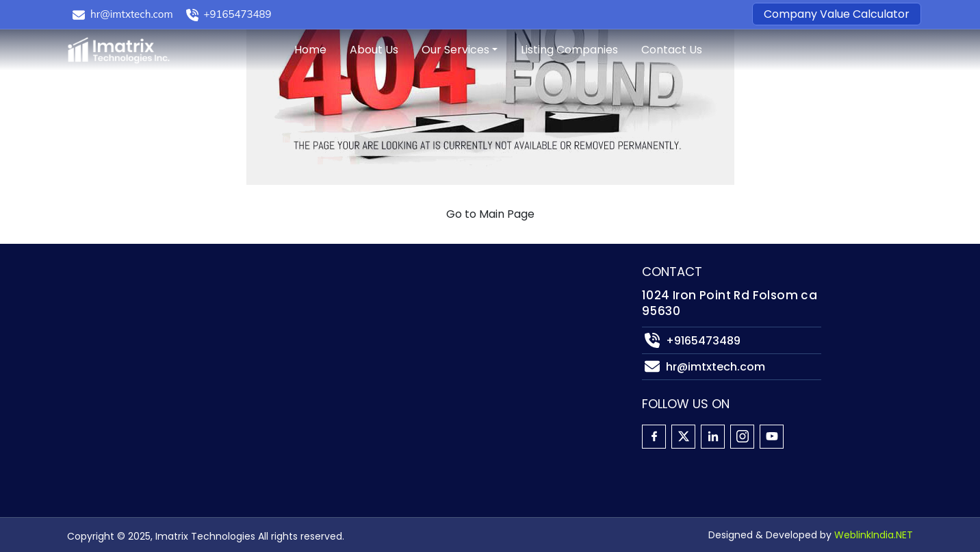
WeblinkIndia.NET (874, 535)
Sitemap (90, 400)
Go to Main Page (490, 214)
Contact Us (672, 50)
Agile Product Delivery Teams (360, 359)
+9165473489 (238, 14)
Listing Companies (569, 50)
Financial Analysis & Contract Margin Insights (406, 441)
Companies (98, 339)
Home (310, 50)
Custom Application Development (373, 318)
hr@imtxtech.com (132, 14)
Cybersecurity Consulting (351, 380)
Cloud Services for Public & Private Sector (393, 298)
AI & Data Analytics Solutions (361, 400)
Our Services (455, 50)
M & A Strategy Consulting (353, 421)
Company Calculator (124, 359)
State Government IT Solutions (365, 339)
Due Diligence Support (341, 462)
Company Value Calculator (837, 14)
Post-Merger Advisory (340, 482)
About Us (374, 50)
